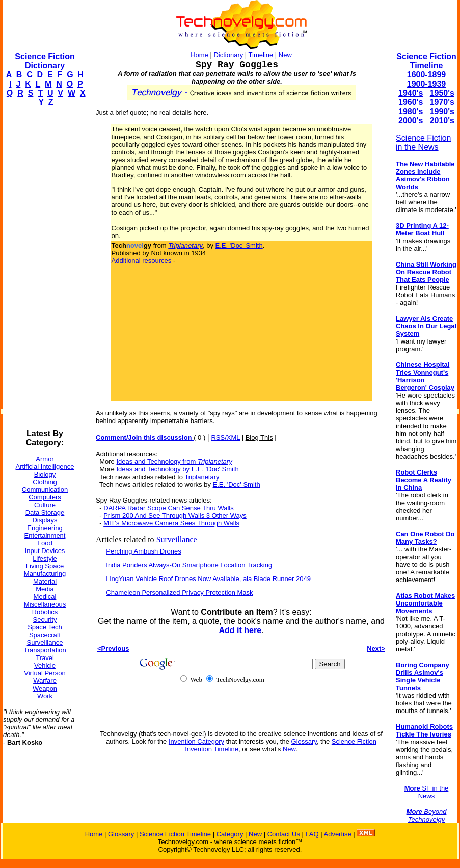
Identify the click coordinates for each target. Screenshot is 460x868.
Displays (45, 520)
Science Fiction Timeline (426, 61)
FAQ (312, 834)
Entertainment (45, 535)
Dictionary (228, 55)
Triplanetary (202, 477)
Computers (45, 497)
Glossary (304, 741)
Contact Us (284, 834)
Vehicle (45, 665)
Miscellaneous (45, 604)
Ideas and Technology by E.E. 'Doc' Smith (177, 469)
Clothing (45, 482)
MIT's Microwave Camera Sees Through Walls (171, 523)
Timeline (261, 55)
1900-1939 (427, 84)
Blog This (259, 438)
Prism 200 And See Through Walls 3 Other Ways (175, 516)
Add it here (240, 630)
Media (45, 589)
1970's (442, 102)
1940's (411, 93)
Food (45, 543)
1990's (442, 111)
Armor (45, 459)
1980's (411, 111)
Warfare (45, 681)
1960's (411, 102)
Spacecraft (45, 635)
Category (230, 834)
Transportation (45, 650)
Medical (45, 597)
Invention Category (196, 741)
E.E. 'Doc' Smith (239, 245)
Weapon (45, 688)
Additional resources (142, 261)
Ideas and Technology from (174, 462)
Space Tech (45, 627)
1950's (442, 93)
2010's (442, 121)
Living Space (45, 566)
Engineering (45, 528)
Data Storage (45, 512)
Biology (45, 474)
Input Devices (45, 551)
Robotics (45, 612)
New (285, 55)
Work (45, 696)
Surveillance (45, 642)
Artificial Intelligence (45, 467)
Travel (45, 658)
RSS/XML (225, 438)
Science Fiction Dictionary (45, 61)
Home (199, 55)
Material (45, 581)
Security (45, 620)
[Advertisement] (44, 268)
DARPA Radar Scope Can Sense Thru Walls (169, 508)
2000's (411, 121)
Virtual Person (45, 673)
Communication (45, 490)
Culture (45, 505)
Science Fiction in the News (424, 142)
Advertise (337, 834)
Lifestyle (45, 558)
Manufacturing (45, 574)
